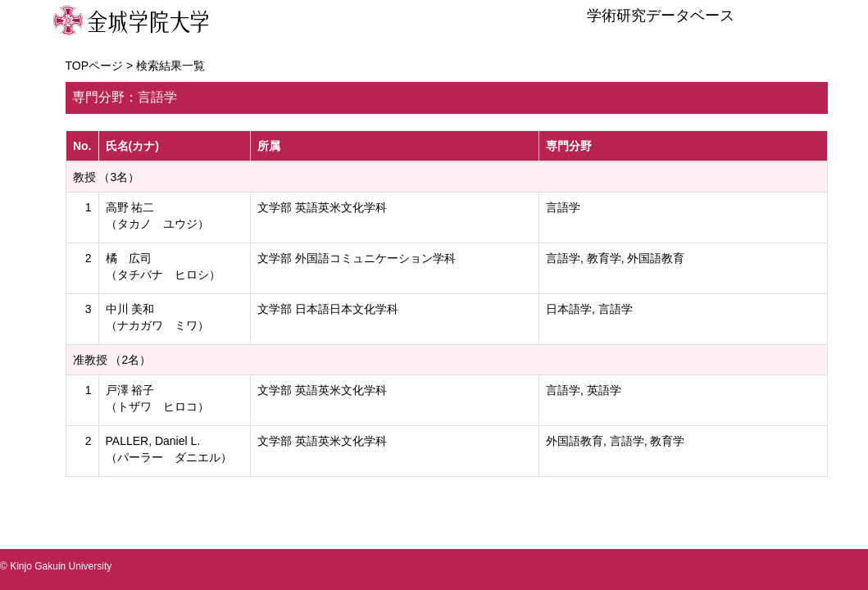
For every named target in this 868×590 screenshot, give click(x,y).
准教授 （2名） (112, 360)
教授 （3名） (107, 177)
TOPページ (95, 66)
